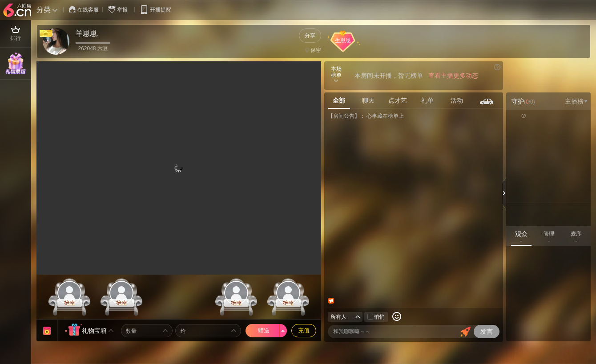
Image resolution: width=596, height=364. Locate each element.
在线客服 (84, 10)
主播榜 (576, 101)
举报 (120, 10)
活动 (457, 100)
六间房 (18, 11)
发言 (487, 332)
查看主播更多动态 (453, 76)
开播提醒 (155, 10)
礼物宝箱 (94, 331)
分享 (310, 36)
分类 (44, 10)
